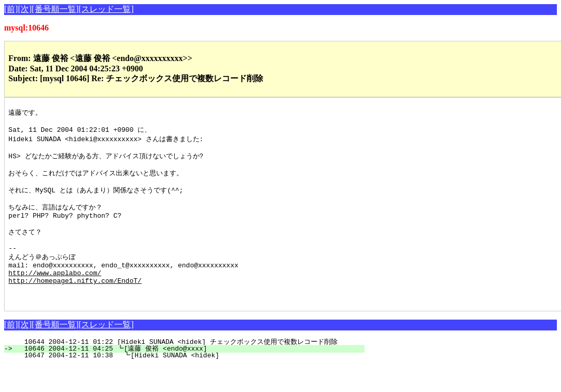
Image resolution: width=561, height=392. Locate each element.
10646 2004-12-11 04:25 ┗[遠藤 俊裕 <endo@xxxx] (189, 375)
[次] (25, 9)
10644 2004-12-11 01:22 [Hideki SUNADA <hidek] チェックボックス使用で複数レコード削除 (181, 368)
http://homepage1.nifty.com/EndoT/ (75, 304)
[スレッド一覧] (106, 9)
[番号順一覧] (55, 9)
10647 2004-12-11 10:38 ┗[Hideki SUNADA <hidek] (191, 382)
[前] (11, 9)
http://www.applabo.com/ (55, 294)
